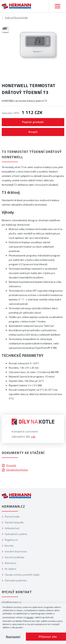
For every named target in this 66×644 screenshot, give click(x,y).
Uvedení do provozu (16, 551)
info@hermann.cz (12, 602)
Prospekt (9, 465)
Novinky (9, 546)
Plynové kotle (16, 18)
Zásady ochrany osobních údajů (22, 575)
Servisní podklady (15, 557)
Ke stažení (10, 569)
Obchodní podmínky (16, 580)
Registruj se (11, 540)
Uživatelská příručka (15, 470)
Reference (11, 563)
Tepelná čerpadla (14, 522)
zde (33, 437)
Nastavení (13, 637)
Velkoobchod (12, 528)
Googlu (30, 617)
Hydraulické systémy (16, 534)
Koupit (33, 132)
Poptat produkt (33, 122)
